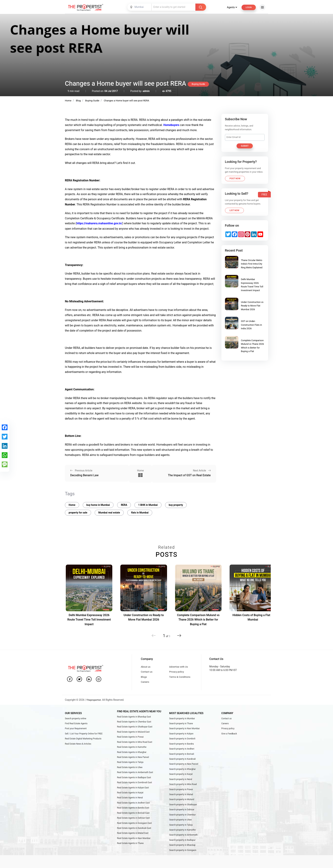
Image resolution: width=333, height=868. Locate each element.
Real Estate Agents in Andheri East (134, 806)
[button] (179, 634)
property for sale (78, 511)
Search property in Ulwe (180, 824)
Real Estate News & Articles (78, 745)
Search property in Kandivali (182, 761)
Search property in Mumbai (182, 719)
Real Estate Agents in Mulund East (133, 733)
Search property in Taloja (181, 829)
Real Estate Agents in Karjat (130, 796)
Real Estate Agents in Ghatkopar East (135, 727)
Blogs (144, 677)
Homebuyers (171, 125)
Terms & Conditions (180, 677)
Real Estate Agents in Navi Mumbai (134, 843)
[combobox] (139, 7)
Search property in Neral (181, 782)
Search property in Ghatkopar (183, 808)
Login (248, 7)
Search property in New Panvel (184, 766)
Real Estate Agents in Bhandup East (134, 717)
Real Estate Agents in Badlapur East (134, 780)
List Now (235, 210)
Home (72, 504)
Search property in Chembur (182, 819)
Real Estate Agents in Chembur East (134, 722)
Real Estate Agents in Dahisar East (133, 822)
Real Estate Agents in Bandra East (133, 812)
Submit (245, 146)
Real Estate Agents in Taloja (130, 764)
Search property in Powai (181, 792)
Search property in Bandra (181, 745)
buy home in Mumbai (98, 504)
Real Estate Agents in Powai (130, 738)
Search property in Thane (181, 724)
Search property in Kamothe (182, 835)
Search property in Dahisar (182, 813)
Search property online (76, 719)
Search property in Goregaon (183, 856)
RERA (124, 504)
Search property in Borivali (182, 755)
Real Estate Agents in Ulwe (130, 769)
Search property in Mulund (182, 803)
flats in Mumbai (140, 511)
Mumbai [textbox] (139, 7)
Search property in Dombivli (182, 740)
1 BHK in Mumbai (148, 504)
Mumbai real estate (109, 511)
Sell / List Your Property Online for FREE (84, 734)
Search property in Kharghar (182, 771)
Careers (145, 682)
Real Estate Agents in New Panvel (133, 759)
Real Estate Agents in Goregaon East (135, 827)
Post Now (235, 178)
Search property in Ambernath (183, 840)
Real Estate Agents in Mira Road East (135, 743)
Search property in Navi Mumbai (184, 729)
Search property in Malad (181, 798)
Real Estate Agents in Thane (130, 849)
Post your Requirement (76, 729)
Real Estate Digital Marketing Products (83, 740)
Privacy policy (177, 671)
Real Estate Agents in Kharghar (132, 754)
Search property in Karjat (181, 777)
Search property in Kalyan (181, 734)
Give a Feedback (229, 734)
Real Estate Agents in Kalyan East (133, 790)
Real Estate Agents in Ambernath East (135, 775)
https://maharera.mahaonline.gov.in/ (100, 223)
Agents (231, 7)
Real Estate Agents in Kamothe (132, 748)
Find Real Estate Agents (76, 724)
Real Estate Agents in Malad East (133, 838)
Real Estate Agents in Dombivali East (135, 785)
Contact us (147, 671)
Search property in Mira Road (183, 787)
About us (146, 666)
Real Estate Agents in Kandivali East (134, 833)
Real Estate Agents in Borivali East (133, 817)
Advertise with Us (179, 666)
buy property (176, 504)
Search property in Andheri (182, 750)
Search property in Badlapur (182, 845)
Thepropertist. (94, 700)
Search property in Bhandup (182, 850)
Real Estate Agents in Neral (130, 801)
